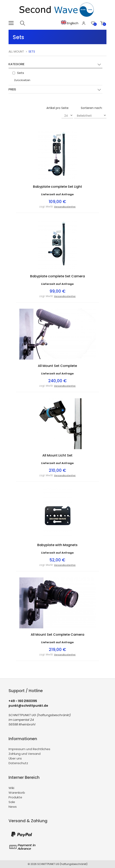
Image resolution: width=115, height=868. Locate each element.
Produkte (15, 797)
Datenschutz (18, 763)
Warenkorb (17, 793)
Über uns (15, 758)
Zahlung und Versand (25, 754)
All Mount (16, 52)
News (13, 807)
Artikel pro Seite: (58, 108)
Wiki (11, 788)
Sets (32, 52)
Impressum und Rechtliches (29, 749)
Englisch (70, 23)
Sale (12, 802)
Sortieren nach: (92, 108)
